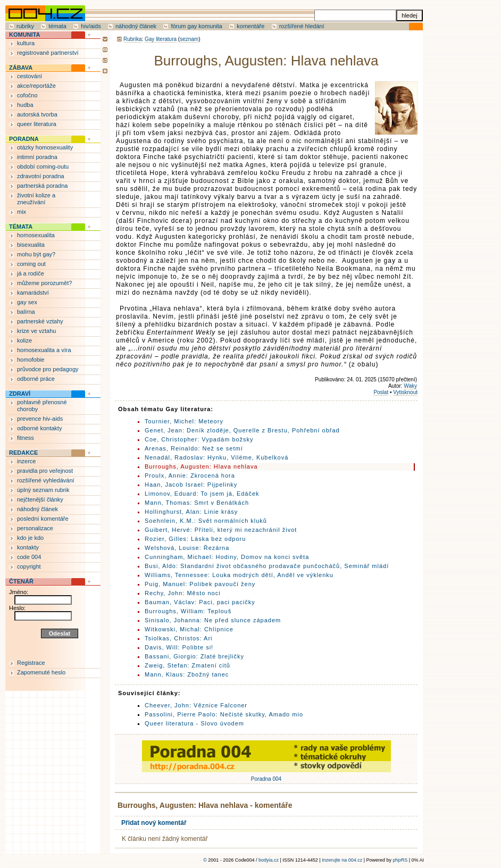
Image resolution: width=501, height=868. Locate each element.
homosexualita (36, 235)
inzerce (26, 461)
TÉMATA (21, 227)
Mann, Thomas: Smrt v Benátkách (197, 503)
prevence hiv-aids (40, 419)
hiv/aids (91, 26)
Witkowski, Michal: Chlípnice (189, 629)
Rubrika (132, 39)
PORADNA (24, 139)
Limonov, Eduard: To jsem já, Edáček (202, 494)
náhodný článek (136, 26)
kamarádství (33, 293)
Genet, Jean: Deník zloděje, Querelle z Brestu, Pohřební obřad (242, 430)
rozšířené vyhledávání (46, 480)
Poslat (381, 392)
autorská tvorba (37, 114)
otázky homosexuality (45, 147)
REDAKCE (23, 453)
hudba (25, 105)
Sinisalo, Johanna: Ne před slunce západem (213, 620)
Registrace (31, 663)
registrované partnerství (48, 53)
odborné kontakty (39, 428)
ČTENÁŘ (21, 581)
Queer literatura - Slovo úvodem (194, 723)
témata (57, 26)
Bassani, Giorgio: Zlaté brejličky (194, 656)
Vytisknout (405, 392)
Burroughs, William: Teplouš (188, 611)
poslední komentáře (43, 519)
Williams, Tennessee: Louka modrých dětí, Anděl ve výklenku (239, 575)
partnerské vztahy (40, 321)
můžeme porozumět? (44, 283)
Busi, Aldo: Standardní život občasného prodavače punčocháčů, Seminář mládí (267, 566)
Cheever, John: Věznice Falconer (196, 705)
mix (22, 212)
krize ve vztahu (36, 331)
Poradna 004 (266, 776)
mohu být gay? (36, 254)
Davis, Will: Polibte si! (179, 647)
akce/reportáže (36, 86)
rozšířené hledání (302, 26)
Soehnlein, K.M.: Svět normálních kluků (206, 521)
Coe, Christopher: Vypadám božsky (199, 439)
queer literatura (37, 124)
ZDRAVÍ (20, 394)
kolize (24, 340)
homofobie (31, 360)
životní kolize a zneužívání (36, 199)
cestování (30, 76)
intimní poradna (37, 157)
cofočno (27, 95)
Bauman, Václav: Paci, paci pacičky (200, 602)
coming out (31, 264)
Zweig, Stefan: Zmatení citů (187, 665)
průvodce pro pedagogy (48, 369)
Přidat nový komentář (154, 823)
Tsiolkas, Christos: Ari (179, 638)
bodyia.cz (269, 860)
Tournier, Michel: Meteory (184, 421)
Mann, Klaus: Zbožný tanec (187, 674)
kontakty (28, 547)
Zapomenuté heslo (41, 672)
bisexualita (31, 245)
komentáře (250, 26)
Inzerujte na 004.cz (342, 860)
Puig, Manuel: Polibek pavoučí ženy (200, 584)
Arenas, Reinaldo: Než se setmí (194, 448)
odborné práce (36, 379)
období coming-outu (43, 166)
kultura (26, 43)
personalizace (35, 528)
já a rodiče (31, 273)
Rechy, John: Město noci (183, 593)
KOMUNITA (24, 35)
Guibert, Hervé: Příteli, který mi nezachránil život (221, 530)
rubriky (25, 26)
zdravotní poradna (41, 176)
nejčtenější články (40, 499)
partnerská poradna (42, 186)
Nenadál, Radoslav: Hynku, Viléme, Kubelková (216, 457)
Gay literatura (161, 39)
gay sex (27, 302)
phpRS (400, 860)
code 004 (29, 557)
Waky (410, 386)
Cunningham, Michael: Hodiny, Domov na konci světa (227, 557)
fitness (26, 438)
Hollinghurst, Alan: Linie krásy (191, 512)
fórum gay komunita (197, 26)
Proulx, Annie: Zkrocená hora (190, 475)
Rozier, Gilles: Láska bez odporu (195, 539)
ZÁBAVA (21, 68)
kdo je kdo (30, 538)
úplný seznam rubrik (43, 490)
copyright (29, 566)
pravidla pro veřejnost (45, 471)
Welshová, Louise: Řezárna (187, 548)
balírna (26, 312)
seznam (189, 39)
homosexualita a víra (44, 350)
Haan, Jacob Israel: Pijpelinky (191, 485)
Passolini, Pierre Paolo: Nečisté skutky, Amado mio (224, 714)
